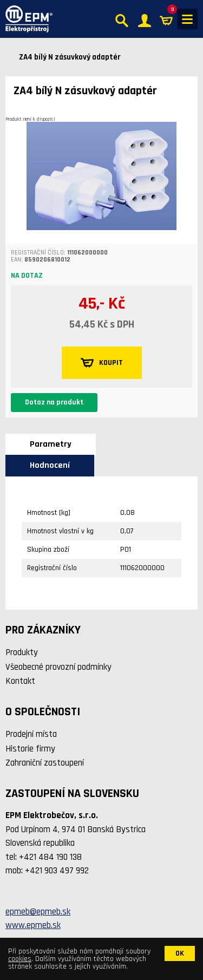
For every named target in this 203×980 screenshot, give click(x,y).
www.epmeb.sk (33, 925)
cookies (20, 959)
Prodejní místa (31, 734)
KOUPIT (102, 363)
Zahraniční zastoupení (45, 763)
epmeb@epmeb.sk (38, 912)
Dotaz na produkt (54, 402)
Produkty (22, 652)
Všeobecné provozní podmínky (58, 667)
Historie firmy (30, 749)
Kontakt (20, 681)
